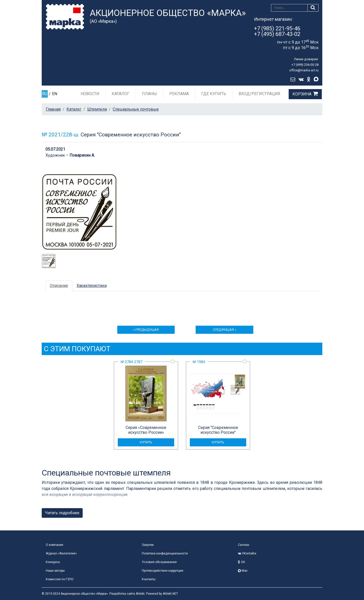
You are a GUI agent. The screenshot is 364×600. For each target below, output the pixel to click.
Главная (53, 109)
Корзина (302, 94)
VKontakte (247, 553)
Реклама (179, 94)
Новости (90, 94)
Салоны (244, 545)
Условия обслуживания (159, 562)
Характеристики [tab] (92, 286)
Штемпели (97, 109)
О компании (54, 545)
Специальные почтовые (136, 109)
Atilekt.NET (170, 594)
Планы (149, 94)
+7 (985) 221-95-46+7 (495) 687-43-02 (277, 31)
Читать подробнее (62, 513)
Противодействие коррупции (163, 571)
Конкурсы (53, 562)
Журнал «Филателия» (61, 553)
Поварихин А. (82, 155)
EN (55, 94)
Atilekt (140, 594)
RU (45, 94)
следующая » (224, 330)
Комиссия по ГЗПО (60, 579)
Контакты (149, 579)
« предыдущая (146, 330)
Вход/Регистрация (259, 94)
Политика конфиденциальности (165, 553)
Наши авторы (55, 571)
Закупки (148, 545)
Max (243, 571)
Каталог (121, 94)
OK (241, 562)
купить (146, 442)
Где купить (214, 94)
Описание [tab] (59, 286)
